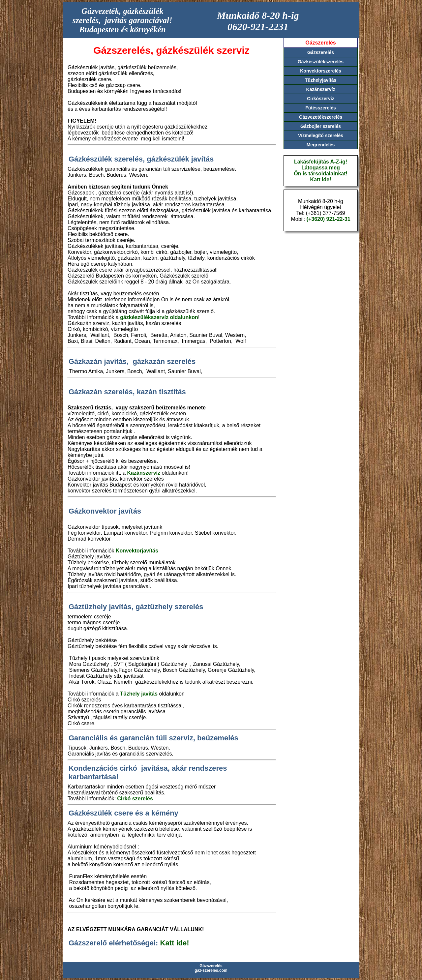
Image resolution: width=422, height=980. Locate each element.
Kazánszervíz (144, 473)
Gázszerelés (321, 52)
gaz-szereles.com (211, 970)
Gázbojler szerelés (321, 126)
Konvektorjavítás (137, 551)
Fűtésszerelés (321, 108)
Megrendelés (321, 145)
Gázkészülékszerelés (321, 62)
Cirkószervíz (320, 99)
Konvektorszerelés (321, 71)
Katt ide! (175, 943)
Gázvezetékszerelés (321, 117)
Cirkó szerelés (135, 799)
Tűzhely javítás (139, 694)
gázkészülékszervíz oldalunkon (159, 317)
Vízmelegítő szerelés (321, 135)
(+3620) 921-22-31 (329, 219)
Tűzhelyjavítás (321, 80)
